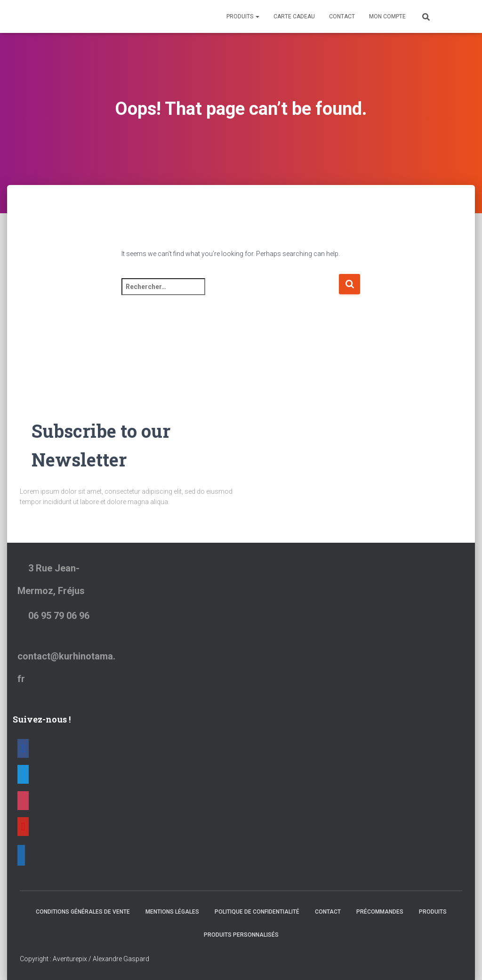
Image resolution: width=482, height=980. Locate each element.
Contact (342, 16)
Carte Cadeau (294, 16)
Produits (243, 16)
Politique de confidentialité (257, 912)
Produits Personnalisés (241, 935)
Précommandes (380, 912)
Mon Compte (387, 16)
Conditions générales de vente (83, 912)
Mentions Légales (172, 912)
